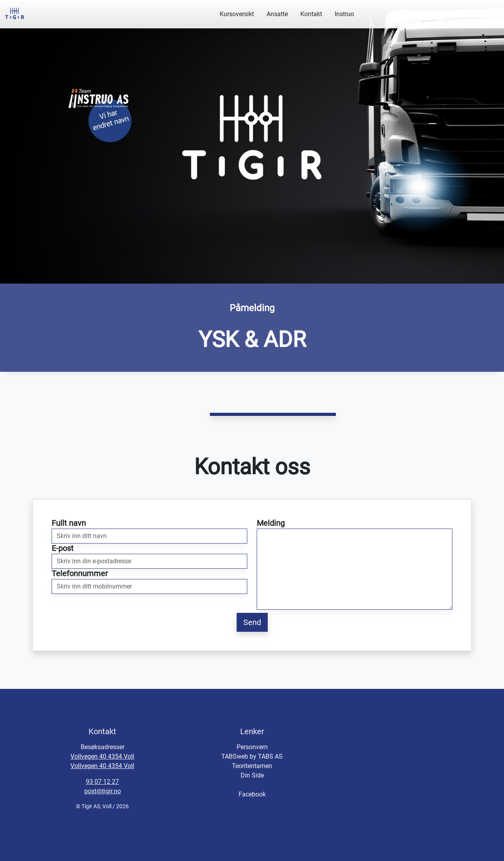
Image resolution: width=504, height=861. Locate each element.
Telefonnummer (80, 573)
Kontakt (311, 14)
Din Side (252, 775)
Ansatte (277, 14)
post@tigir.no (103, 791)
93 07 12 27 (102, 782)
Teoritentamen (252, 766)
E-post (63, 548)
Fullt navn (69, 523)
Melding (271, 523)
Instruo (344, 14)
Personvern (252, 747)
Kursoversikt (237, 14)
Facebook (252, 794)
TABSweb (235, 756)
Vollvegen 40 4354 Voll (102, 756)
